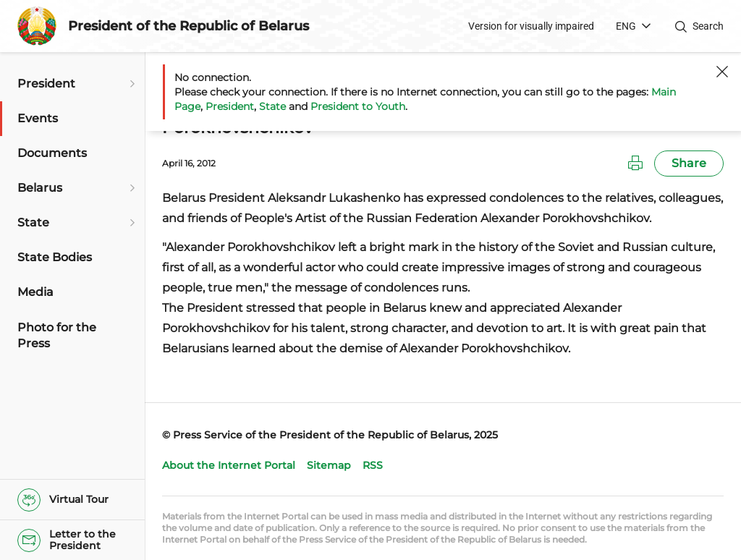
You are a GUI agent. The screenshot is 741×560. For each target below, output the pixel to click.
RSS (373, 465)
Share (689, 163)
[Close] (722, 72)
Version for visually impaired (531, 26)
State (272, 106)
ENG (626, 26)
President (230, 106)
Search (708, 26)
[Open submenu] (130, 84)
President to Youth (358, 106)
